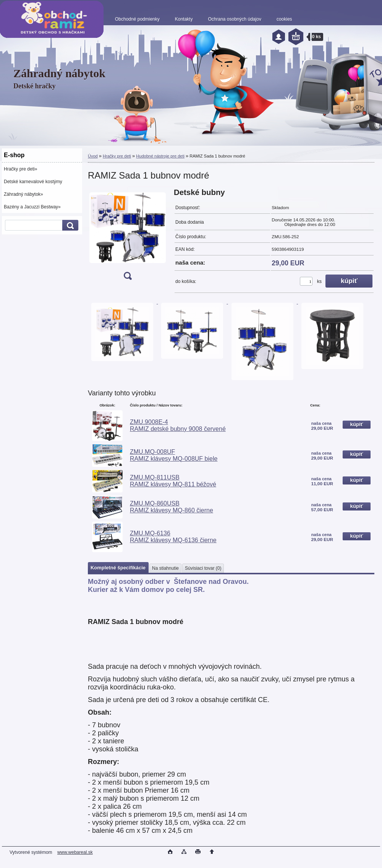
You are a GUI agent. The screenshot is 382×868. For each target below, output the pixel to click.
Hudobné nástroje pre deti (160, 156)
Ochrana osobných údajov (234, 19)
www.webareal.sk (75, 852)
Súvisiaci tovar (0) (203, 568)
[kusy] (306, 281)
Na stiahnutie (165, 568)
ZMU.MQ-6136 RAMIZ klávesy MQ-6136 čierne (173, 537)
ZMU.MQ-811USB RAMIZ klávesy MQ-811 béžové (173, 481)
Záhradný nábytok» (23, 194)
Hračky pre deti (117, 156)
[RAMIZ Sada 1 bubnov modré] (128, 237)
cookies (284, 19)
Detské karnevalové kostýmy (33, 182)
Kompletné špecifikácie (118, 568)
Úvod (93, 156)
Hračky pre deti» (20, 169)
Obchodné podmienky (137, 19)
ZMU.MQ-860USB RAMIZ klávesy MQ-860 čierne (172, 507)
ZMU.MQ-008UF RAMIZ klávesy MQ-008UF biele (174, 455)
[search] (69, 225)
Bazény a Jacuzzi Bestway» (32, 207)
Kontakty (184, 19)
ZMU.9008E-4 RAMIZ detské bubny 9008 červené (178, 425)
